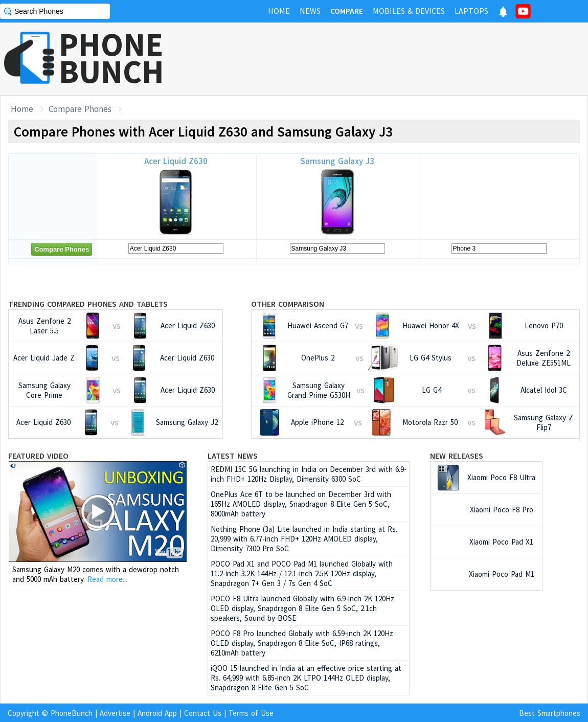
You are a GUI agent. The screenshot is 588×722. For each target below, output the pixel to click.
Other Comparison (288, 304)
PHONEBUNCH (111, 58)
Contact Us (203, 713)
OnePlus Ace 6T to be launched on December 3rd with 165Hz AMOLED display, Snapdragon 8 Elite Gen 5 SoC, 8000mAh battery (301, 504)
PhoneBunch (72, 713)
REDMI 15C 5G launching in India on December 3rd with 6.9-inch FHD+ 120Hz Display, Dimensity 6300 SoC (309, 474)
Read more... (107, 579)
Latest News (233, 456)
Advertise (115, 713)
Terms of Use (251, 713)
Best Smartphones (550, 713)
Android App (157, 713)
